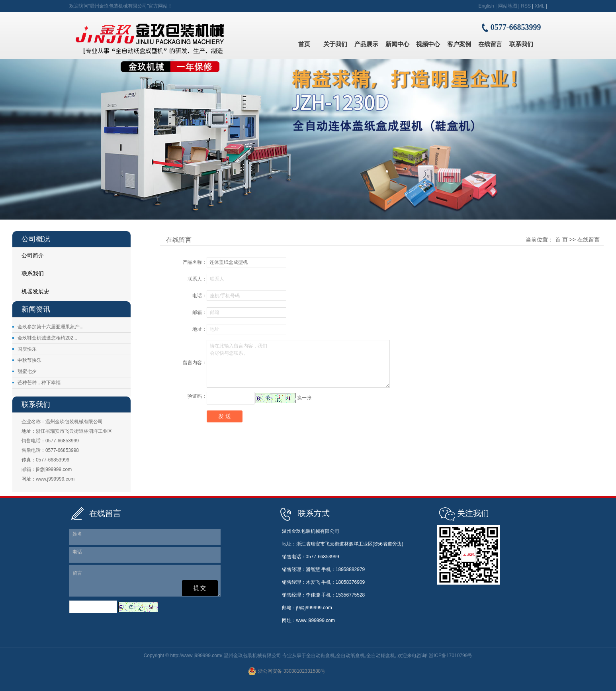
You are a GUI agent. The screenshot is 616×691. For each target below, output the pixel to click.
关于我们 (335, 44)
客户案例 (459, 44)
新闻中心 (397, 44)
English (486, 6)
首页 (304, 44)
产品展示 (366, 44)
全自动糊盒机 (381, 656)
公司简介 (33, 255)
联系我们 (521, 44)
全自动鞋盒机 (321, 656)
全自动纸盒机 (350, 656)
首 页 (561, 239)
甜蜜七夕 (27, 371)
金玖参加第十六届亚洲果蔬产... (51, 327)
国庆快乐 (27, 349)
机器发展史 (35, 291)
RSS (526, 6)
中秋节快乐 (29, 360)
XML (540, 6)
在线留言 (490, 44)
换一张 (304, 398)
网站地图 (508, 6)
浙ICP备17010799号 (451, 656)
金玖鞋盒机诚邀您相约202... (47, 338)
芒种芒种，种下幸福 (39, 383)
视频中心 (428, 44)
